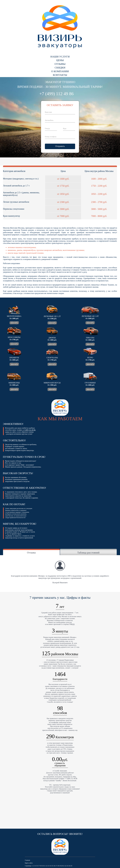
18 (58, 866)
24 (70, 866)
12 (47, 866)
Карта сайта (29, 863)
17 (56, 866)
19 (60, 866)
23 (68, 866)
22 (66, 866)
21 (64, 866)
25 (71, 866)
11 (45, 866)
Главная (27, 860)
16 (54, 866)
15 (52, 866)
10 (43, 866)
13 (49, 866)
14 (50, 866)
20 (62, 866)
